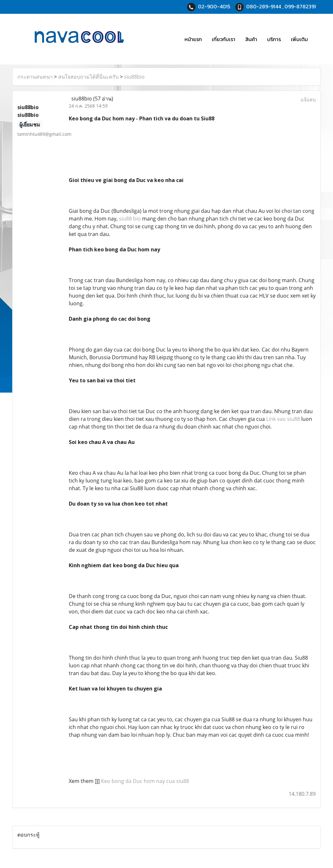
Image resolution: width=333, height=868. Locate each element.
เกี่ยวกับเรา (224, 39)
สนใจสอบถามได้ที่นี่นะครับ (88, 77)
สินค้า (251, 39)
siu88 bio (130, 219)
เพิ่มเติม (299, 39)
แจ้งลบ (308, 100)
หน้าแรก (193, 39)
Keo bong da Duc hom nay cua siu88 (145, 781)
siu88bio (134, 77)
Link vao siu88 (283, 419)
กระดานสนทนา (35, 77)
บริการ (274, 39)
